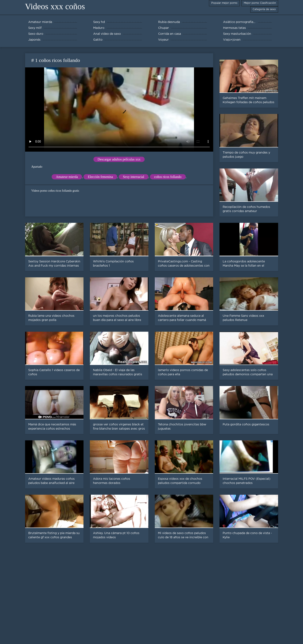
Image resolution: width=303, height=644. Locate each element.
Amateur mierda (67, 177)
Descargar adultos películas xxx (119, 159)
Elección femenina (100, 177)
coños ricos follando (168, 177)
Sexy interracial (134, 177)
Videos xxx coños (55, 6)
